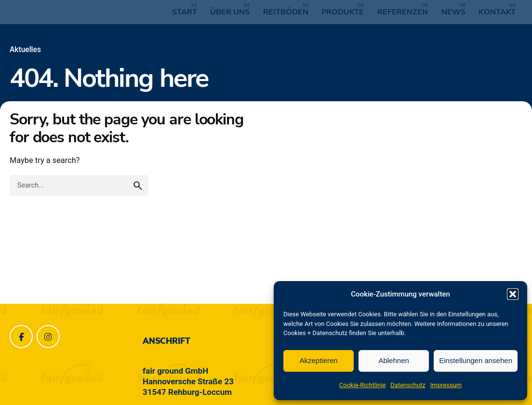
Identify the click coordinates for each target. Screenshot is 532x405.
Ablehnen (393, 360)
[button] (513, 294)
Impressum (446, 385)
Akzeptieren (318, 360)
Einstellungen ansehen (476, 360)
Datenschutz (408, 385)
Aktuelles (25, 50)
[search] (138, 186)
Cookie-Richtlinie (362, 385)
